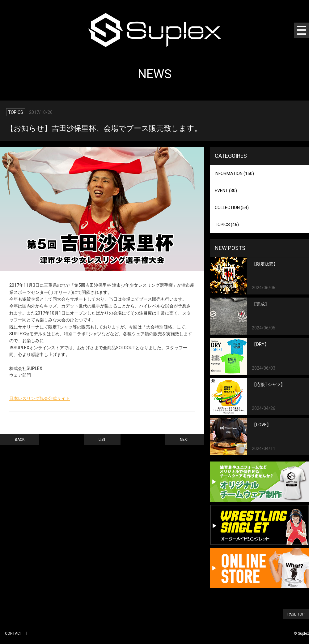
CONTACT (13, 633)
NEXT (184, 440)
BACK (20, 440)
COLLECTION (232, 208)
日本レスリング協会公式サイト (40, 398)
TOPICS (227, 225)
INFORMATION (234, 174)
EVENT (226, 191)
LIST (102, 440)
